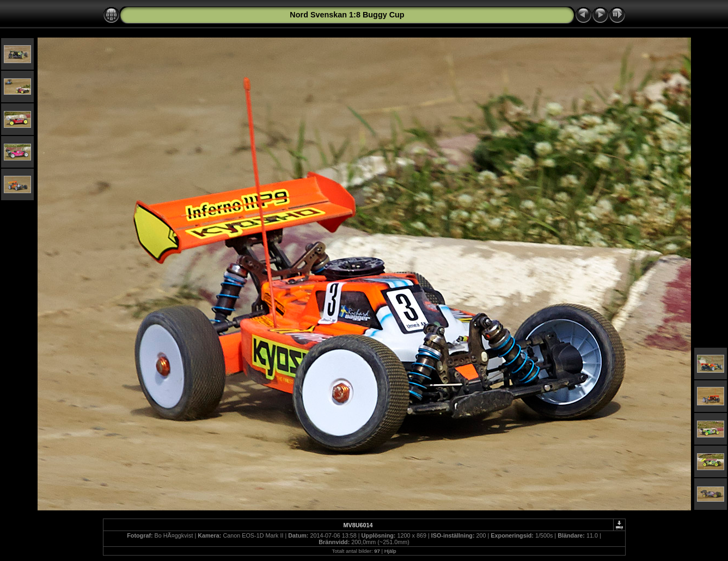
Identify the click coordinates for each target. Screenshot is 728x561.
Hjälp (390, 551)
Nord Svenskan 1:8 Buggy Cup (347, 15)
